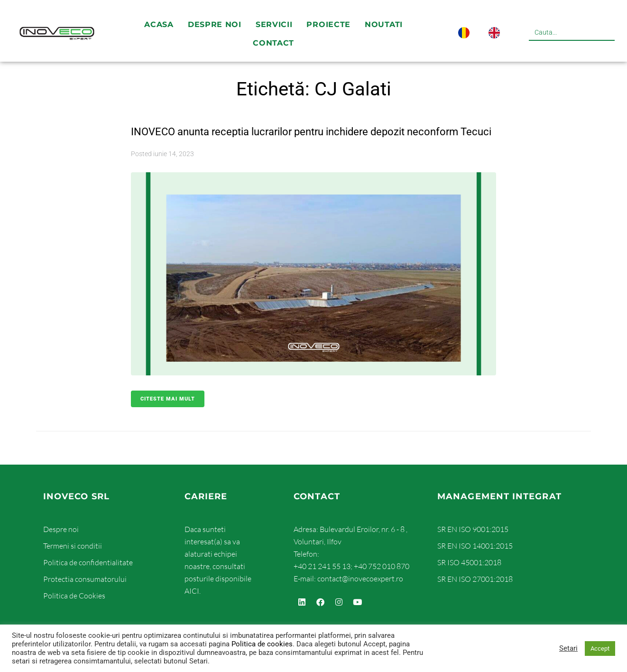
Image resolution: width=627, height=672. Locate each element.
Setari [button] (568, 648)
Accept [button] (600, 649)
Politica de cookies (262, 644)
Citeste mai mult (168, 418)
